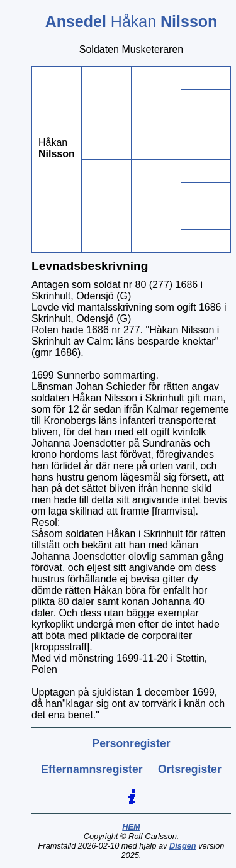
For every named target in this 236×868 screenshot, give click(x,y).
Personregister (131, 743)
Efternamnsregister (92, 769)
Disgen (183, 846)
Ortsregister (190, 769)
